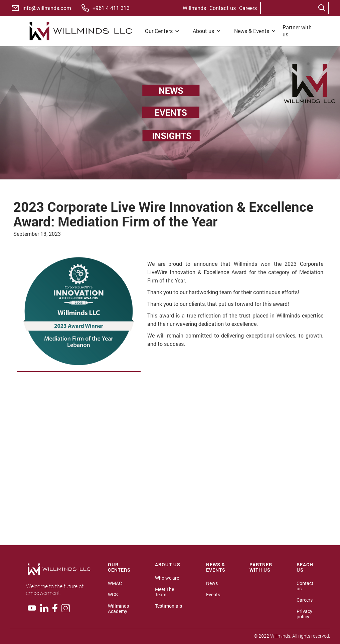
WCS (113, 595)
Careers (248, 8)
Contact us (223, 8)
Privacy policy (304, 614)
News (212, 583)
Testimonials (168, 606)
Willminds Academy (118, 609)
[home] (82, 31)
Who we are (167, 578)
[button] (162, 31)
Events (213, 595)
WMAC (115, 583)
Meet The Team (164, 592)
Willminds (194, 8)
